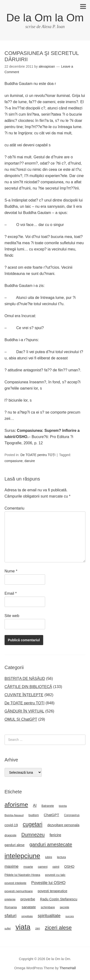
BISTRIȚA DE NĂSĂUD (25, 679)
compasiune (14, 461)
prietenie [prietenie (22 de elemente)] (10, 899)
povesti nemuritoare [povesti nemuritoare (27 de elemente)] (19, 891)
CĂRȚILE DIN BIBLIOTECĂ (28, 687)
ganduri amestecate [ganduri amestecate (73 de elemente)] (51, 844)
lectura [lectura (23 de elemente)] (62, 857)
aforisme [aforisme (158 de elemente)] (16, 805)
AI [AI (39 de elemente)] (35, 805)
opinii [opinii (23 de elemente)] (56, 867)
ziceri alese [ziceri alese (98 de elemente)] (58, 928)
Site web (12, 616)
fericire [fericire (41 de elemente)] (55, 835)
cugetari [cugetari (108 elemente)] (33, 824)
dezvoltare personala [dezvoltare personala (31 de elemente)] (63, 825)
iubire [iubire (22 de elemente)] (49, 857)
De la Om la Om (45, 18)
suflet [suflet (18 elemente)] (8, 928)
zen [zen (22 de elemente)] (38, 928)
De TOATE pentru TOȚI (38, 455)
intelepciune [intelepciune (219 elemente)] (22, 856)
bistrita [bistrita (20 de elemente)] (63, 806)
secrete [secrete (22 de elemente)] (64, 907)
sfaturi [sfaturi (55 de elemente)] (11, 916)
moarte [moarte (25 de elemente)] (28, 867)
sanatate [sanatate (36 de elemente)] (29, 907)
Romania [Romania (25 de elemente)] (11, 907)
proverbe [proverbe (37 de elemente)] (28, 899)
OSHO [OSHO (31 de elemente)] (69, 867)
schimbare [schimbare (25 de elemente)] (48, 907)
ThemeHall (68, 968)
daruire (30, 461)
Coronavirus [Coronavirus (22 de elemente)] (72, 815)
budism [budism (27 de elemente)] (34, 815)
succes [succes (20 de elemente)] (70, 916)
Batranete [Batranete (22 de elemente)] (48, 806)
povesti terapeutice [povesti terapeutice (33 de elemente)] (53, 891)
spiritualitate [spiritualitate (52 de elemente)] (49, 916)
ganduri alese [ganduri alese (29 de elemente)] (15, 845)
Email (11, 593)
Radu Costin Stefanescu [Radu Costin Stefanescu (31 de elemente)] (59, 899)
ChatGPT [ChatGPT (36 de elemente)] (51, 815)
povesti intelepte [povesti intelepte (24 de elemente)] (15, 883)
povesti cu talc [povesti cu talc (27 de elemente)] (55, 875)
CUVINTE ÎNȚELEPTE (24, 695)
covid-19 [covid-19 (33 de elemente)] (11, 825)
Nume (11, 571)
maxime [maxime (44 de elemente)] (12, 866)
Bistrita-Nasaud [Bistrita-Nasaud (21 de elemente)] (14, 815)
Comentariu (15, 508)
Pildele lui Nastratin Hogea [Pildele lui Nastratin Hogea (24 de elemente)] (22, 875)
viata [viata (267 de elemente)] (23, 927)
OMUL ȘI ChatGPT (21, 719)
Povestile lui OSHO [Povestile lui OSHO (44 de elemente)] (48, 883)
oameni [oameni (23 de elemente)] (43, 867)
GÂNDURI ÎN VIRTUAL (24, 711)
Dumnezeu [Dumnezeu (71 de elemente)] (33, 835)
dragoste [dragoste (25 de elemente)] (11, 835)
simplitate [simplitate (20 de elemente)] (27, 916)
